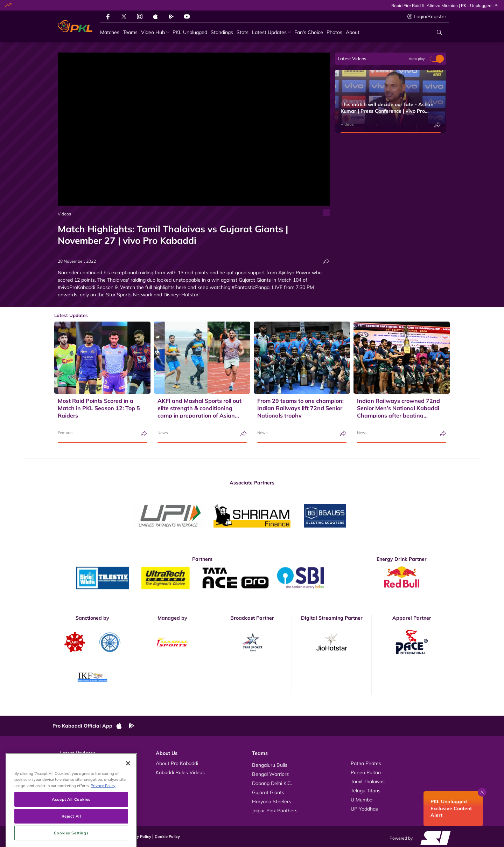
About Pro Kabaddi (177, 763)
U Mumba (362, 800)
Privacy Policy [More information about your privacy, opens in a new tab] (103, 814)
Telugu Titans (366, 791)
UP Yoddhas (364, 809)
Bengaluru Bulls (270, 765)
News (163, 433)
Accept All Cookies (71, 828)
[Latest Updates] (271, 32)
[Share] (327, 261)
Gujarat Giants (268, 792)
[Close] (128, 792)
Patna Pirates (366, 763)
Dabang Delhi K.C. (272, 783)
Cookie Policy (167, 836)
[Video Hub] (155, 32)
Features (65, 433)
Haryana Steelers (272, 801)
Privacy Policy (138, 836)
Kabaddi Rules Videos (180, 772)
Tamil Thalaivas (368, 781)
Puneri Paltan (366, 772)
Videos (64, 214)
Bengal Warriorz (270, 774)
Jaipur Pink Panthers (275, 811)
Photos (67, 772)
